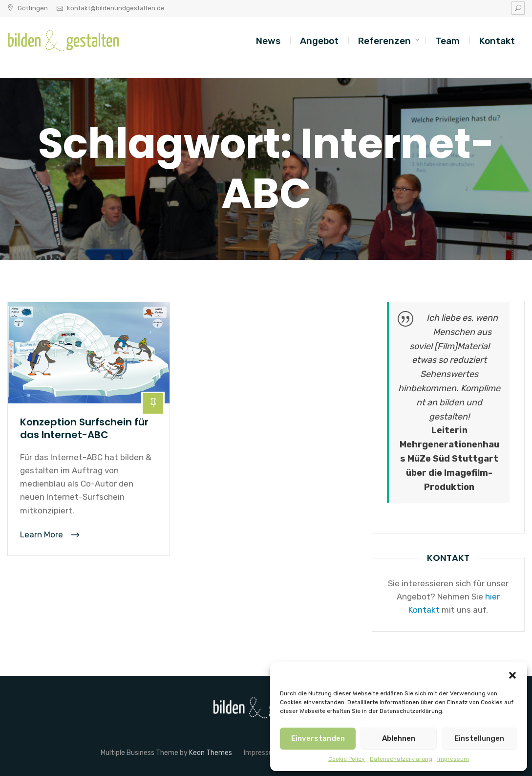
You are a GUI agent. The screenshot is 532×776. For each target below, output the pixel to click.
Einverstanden (318, 738)
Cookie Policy (347, 759)
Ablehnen (399, 738)
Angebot (319, 41)
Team (447, 41)
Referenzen (384, 41)
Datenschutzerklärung (401, 759)
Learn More (43, 534)
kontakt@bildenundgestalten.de (116, 8)
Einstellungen (479, 738)
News (268, 41)
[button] (512, 674)
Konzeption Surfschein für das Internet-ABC (84, 428)
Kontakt (497, 41)
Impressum (453, 759)
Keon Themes (211, 753)
